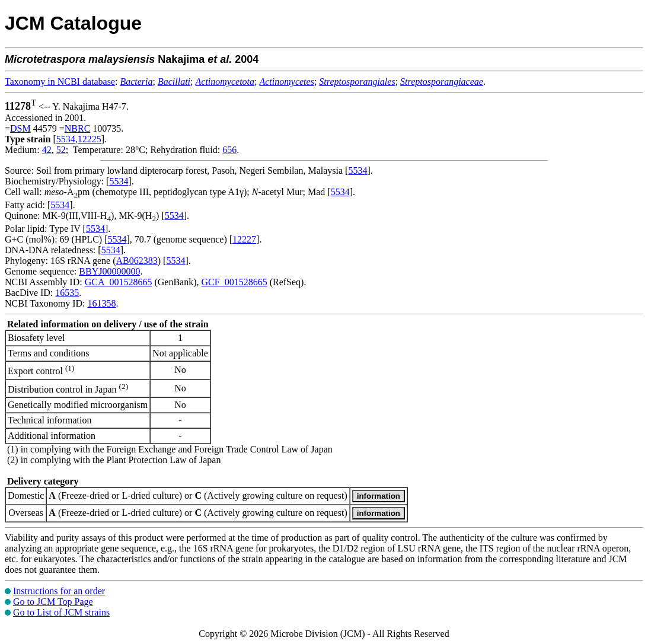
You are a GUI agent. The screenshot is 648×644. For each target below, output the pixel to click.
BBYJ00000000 (109, 271)
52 (61, 150)
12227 (244, 239)
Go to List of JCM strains (61, 612)
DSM (20, 128)
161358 (101, 303)
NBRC (78, 128)
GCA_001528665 (119, 282)
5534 (66, 139)
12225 (90, 139)
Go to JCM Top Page (53, 602)
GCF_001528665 (234, 282)
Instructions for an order (59, 591)
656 (229, 150)
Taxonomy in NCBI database (60, 82)
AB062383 (137, 261)
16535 (67, 293)
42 (47, 150)
